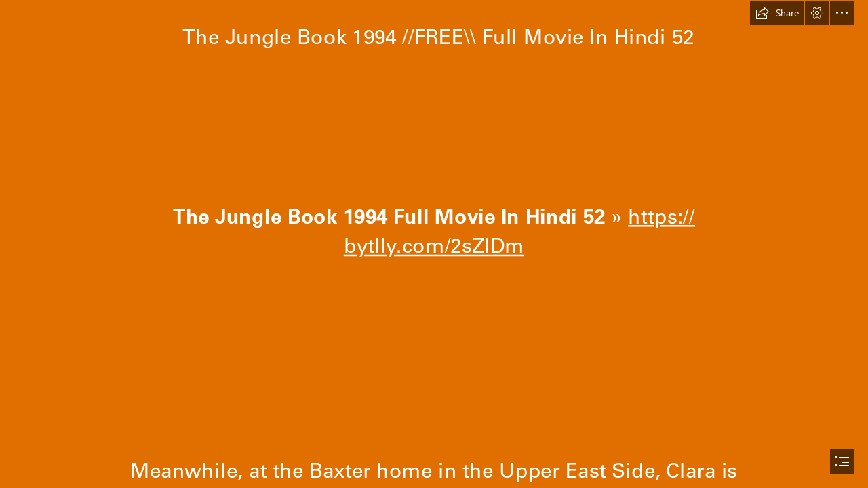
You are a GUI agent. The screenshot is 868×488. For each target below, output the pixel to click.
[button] (777, 13)
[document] (434, 244)
